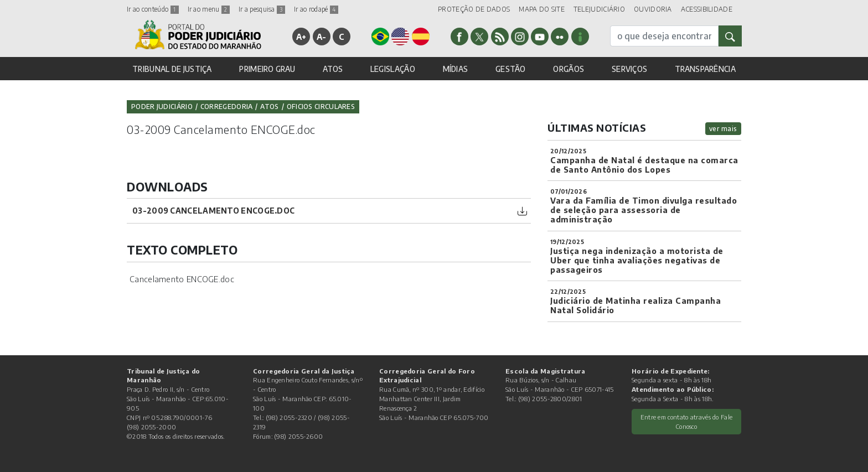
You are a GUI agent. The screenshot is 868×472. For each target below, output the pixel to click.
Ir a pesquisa (262, 9)
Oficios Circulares (321, 107)
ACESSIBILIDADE (707, 9)
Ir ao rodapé (316, 9)
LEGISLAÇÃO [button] (393, 69)
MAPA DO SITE (542, 9)
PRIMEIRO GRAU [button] (267, 69)
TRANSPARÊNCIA (705, 69)
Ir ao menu (209, 9)
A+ (301, 37)
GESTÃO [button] (511, 69)
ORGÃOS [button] (569, 69)
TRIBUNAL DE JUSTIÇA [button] (172, 69)
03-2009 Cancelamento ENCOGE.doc (213, 211)
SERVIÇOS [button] (629, 69)
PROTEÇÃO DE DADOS (474, 9)
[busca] (664, 36)
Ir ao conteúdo (153, 9)
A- (322, 37)
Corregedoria (227, 107)
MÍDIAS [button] (456, 69)
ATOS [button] (333, 69)
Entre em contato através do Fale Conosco (687, 421)
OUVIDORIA (653, 9)
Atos (269, 107)
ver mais (723, 129)
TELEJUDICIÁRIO (599, 9)
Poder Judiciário (162, 107)
